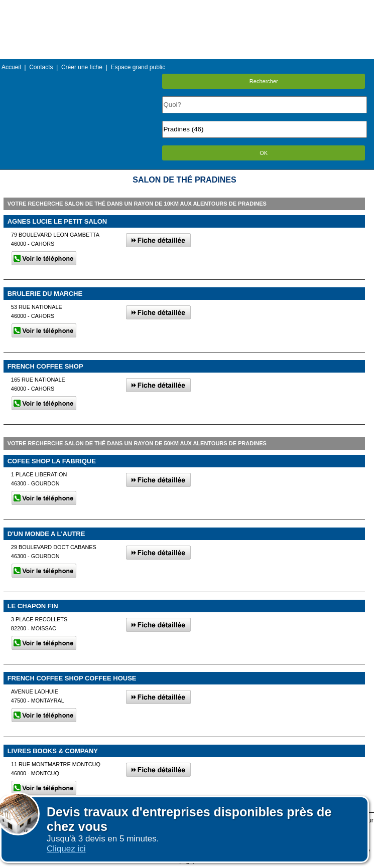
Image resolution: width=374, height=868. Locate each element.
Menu (187, 7)
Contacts (41, 67)
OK (264, 153)
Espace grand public (138, 67)
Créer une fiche (82, 67)
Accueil (11, 67)
